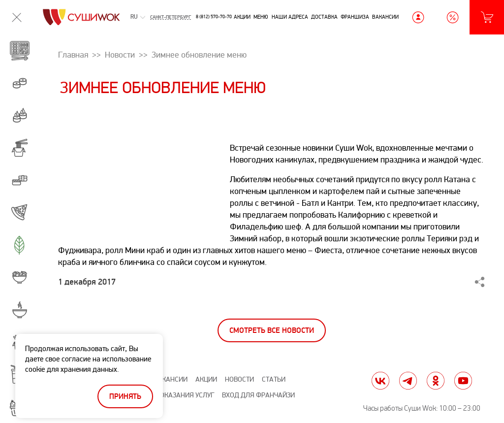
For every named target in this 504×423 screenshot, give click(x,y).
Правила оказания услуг (171, 395)
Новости (239, 379)
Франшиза (355, 17)
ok (436, 381)
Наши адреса (290, 17)
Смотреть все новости (272, 331)
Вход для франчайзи (258, 395)
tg (408, 381)
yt (463, 381)
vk (380, 381)
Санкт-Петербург (171, 17)
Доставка (324, 17)
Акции (242, 17)
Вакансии (385, 17)
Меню (261, 17)
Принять (125, 397)
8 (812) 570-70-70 (214, 17)
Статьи (274, 379)
